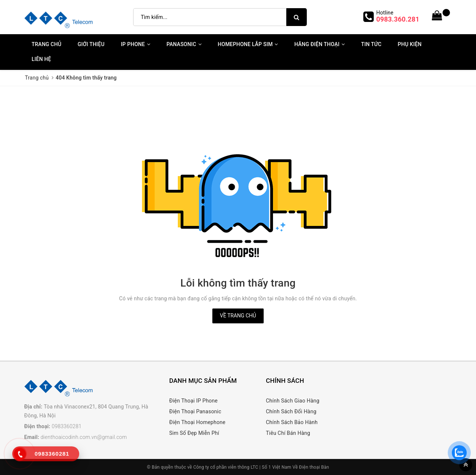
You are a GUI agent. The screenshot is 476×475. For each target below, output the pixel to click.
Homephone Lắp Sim (248, 44)
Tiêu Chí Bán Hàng (288, 433)
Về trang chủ (238, 316)
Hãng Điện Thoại (319, 44)
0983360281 (67, 426)
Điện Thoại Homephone (197, 422)
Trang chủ (46, 44)
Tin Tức (371, 44)
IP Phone (136, 44)
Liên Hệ (41, 59)
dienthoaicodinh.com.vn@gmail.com (84, 437)
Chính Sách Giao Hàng (293, 401)
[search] (297, 17)
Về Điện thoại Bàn (311, 467)
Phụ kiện (410, 44)
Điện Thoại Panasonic (195, 411)
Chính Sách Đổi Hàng (291, 411)
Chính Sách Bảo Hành (292, 422)
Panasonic (184, 44)
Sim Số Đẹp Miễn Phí (194, 433)
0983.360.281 (398, 19)
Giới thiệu (91, 44)
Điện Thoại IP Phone (193, 401)
